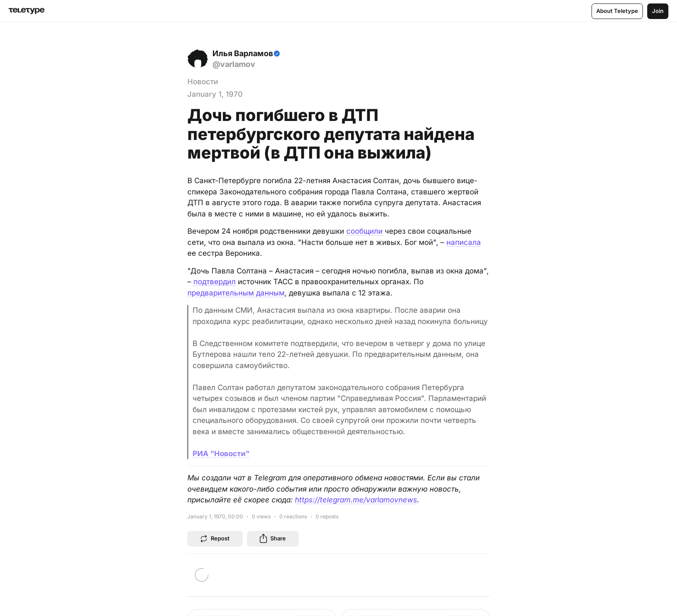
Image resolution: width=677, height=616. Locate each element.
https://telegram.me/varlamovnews (356, 500)
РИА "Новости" (221, 454)
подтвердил (215, 282)
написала (464, 242)
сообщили (364, 231)
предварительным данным (236, 293)
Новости (203, 82)
